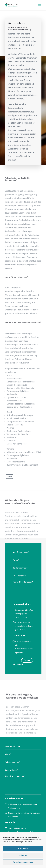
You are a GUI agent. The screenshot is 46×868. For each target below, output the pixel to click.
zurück (9, 476)
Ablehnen (23, 861)
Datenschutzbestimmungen (18, 832)
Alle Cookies (23, 854)
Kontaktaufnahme (22, 604)
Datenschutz (19, 635)
